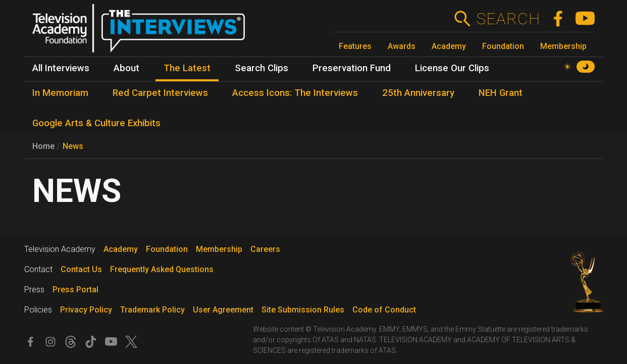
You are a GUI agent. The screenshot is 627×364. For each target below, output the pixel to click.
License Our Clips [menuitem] (452, 68)
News (73, 146)
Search (508, 19)
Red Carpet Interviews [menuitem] (160, 93)
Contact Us (81, 269)
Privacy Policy (86, 310)
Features (355, 46)
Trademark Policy (152, 310)
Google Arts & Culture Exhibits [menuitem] (96, 123)
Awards (402, 46)
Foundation (503, 46)
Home (43, 146)
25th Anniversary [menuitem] (418, 93)
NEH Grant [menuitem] (501, 93)
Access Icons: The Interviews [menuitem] (295, 93)
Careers (265, 249)
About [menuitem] (126, 68)
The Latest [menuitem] (187, 68)
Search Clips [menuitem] (262, 68)
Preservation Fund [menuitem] (352, 68)
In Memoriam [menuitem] (60, 93)
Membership (563, 46)
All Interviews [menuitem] (61, 68)
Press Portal (75, 290)
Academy (449, 46)
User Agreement (223, 310)
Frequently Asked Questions (162, 269)
